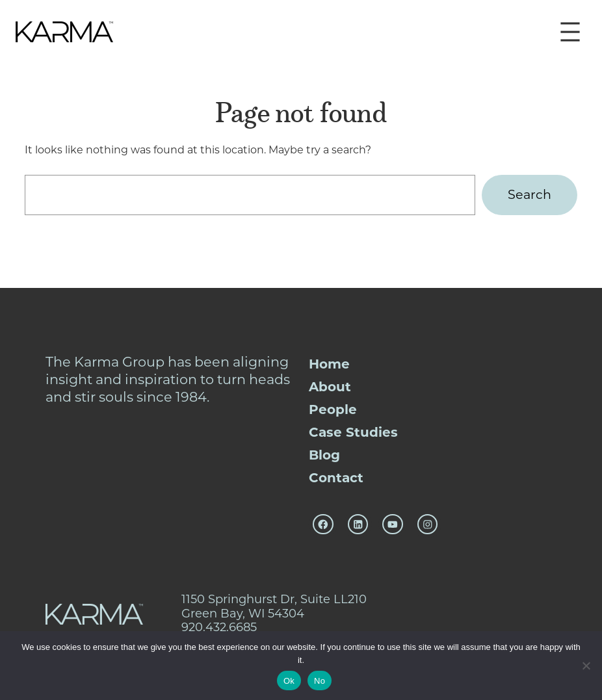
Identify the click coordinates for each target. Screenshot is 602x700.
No (320, 681)
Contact (336, 478)
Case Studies (353, 432)
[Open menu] (570, 32)
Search (530, 194)
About (330, 387)
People (333, 409)
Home (329, 364)
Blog (324, 455)
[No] (586, 666)
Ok (289, 681)
